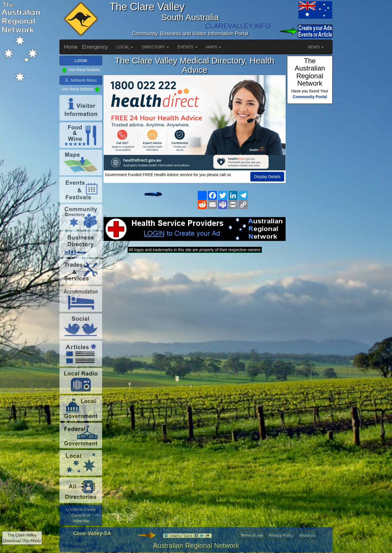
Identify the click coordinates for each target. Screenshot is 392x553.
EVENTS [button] (187, 47)
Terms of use (251, 535)
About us (307, 535)
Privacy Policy (281, 535)
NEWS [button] (316, 47)
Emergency (95, 47)
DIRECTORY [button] (155, 47)
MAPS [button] (214, 47)
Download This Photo (22, 541)
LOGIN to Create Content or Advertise (81, 515)
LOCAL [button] (125, 47)
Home (71, 47)
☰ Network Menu (81, 80)
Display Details (267, 177)
